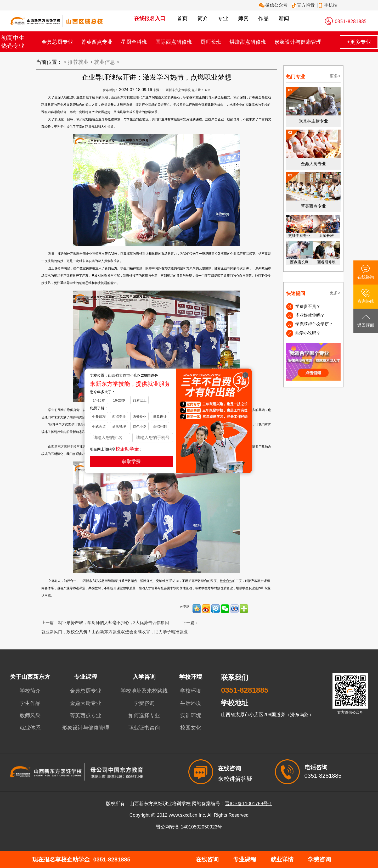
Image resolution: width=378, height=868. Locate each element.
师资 (243, 18)
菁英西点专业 (97, 42)
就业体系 (30, 728)
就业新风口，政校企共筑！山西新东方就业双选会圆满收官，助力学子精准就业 (115, 632)
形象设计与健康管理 (298, 42)
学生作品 (30, 703)
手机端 (329, 5)
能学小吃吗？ (308, 333)
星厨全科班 (134, 42)
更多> (335, 76)
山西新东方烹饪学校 (177, 90)
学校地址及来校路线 (144, 691)
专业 (223, 18)
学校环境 (191, 691)
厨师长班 (211, 42)
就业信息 (105, 62)
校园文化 (191, 728)
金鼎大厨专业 (86, 703)
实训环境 (191, 715)
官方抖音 (304, 5)
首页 (182, 18)
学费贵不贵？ (308, 306)
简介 (203, 18)
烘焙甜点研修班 (248, 42)
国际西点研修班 (174, 42)
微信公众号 (274, 5)
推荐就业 (78, 62)
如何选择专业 (144, 715)
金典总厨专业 (57, 42)
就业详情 (282, 859)
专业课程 (245, 859)
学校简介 (30, 691)
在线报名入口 (150, 18)
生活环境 (191, 703)
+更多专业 (359, 42)
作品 (263, 18)
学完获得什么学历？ (314, 324)
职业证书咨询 (144, 728)
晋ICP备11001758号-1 (249, 804)
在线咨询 (207, 859)
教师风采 (30, 715)
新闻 (284, 18)
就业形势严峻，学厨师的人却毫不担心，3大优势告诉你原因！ (116, 623)
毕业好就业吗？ (310, 315)
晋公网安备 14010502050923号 (189, 827)
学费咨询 (144, 703)
